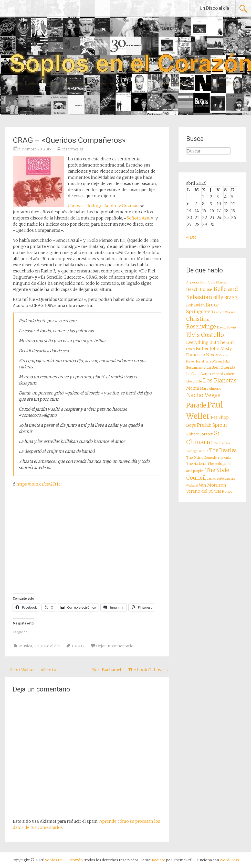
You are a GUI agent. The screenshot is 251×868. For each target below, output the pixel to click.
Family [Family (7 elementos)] (191, 349)
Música (26, 646)
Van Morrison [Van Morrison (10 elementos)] (212, 485)
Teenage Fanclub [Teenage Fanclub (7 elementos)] (197, 451)
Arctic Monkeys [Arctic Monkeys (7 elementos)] (218, 283)
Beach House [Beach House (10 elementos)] (199, 289)
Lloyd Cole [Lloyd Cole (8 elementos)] (194, 381)
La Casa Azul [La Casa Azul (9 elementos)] (197, 374)
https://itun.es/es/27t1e (39, 484)
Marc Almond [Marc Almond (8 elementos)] (211, 388)
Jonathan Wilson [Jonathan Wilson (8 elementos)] (209, 361)
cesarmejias (73, 149)
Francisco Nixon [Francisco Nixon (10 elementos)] (202, 355)
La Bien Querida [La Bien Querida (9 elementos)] (221, 367)
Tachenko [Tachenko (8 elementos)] (222, 443)
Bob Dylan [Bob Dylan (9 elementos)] (196, 305)
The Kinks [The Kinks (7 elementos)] (224, 458)
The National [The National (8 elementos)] (196, 464)
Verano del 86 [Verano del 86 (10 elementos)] (200, 491)
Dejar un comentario (115, 646)
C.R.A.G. (78, 646)
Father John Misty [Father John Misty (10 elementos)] (214, 348)
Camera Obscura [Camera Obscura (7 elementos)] (225, 312)
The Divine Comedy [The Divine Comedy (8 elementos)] (201, 458)
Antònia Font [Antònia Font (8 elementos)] (196, 282)
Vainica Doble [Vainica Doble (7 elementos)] (215, 479)
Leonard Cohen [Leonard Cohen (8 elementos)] (222, 374)
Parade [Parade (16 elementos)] (196, 405)
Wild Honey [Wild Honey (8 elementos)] (223, 492)
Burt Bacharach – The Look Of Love (130, 670)
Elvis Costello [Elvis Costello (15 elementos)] (205, 335)
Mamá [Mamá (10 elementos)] (193, 388)
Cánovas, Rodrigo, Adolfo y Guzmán (104, 206)
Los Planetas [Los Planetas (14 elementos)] (220, 381)
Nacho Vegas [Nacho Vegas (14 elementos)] (203, 395)
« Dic (191, 237)
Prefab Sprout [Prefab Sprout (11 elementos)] (212, 425)
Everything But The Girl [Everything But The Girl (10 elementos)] (210, 342)
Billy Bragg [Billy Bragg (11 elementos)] (225, 298)
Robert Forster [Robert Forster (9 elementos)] (200, 434)
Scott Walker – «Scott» (31, 670)
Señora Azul (139, 218)
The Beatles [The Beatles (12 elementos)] (223, 450)
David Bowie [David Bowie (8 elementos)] (226, 327)
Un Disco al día (214, 8)
